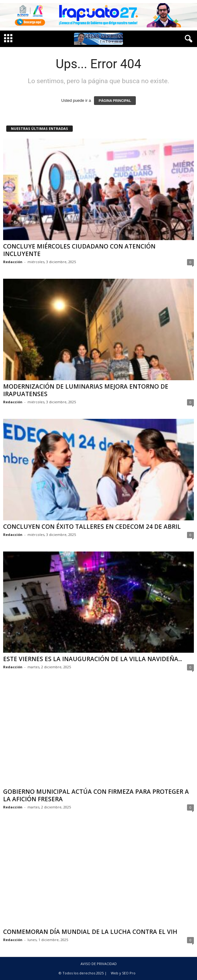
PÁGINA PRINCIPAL (115, 101)
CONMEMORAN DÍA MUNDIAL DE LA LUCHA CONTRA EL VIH (90, 932)
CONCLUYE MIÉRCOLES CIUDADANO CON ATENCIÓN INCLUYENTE (79, 250)
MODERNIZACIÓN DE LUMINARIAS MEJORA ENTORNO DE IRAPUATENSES (86, 390)
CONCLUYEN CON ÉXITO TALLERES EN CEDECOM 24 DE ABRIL (92, 527)
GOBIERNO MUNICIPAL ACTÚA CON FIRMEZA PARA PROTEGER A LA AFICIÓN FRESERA (96, 795)
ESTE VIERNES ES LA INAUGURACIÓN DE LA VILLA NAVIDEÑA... (93, 659)
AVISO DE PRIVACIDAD (99, 964)
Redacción (13, 262)
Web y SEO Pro (123, 973)
